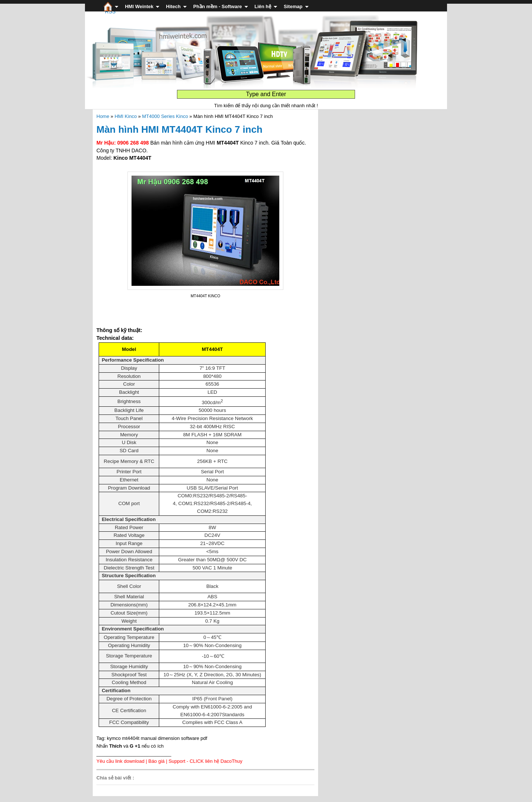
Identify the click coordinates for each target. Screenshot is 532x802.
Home (103, 116)
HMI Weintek (139, 6)
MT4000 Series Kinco (165, 116)
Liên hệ (263, 6)
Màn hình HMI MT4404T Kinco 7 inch (179, 129)
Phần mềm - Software (218, 6)
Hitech (173, 6)
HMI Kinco (126, 116)
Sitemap (293, 6)
